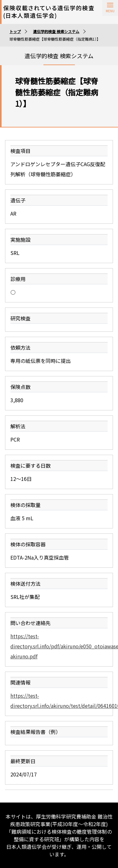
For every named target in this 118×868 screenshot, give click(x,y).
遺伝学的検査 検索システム (56, 31)
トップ (15, 31)
